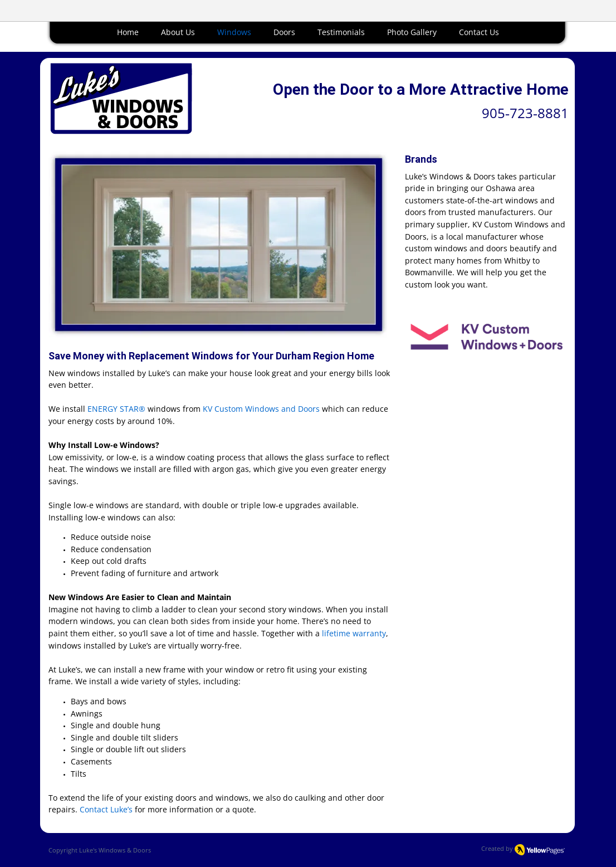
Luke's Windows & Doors (115, 850)
